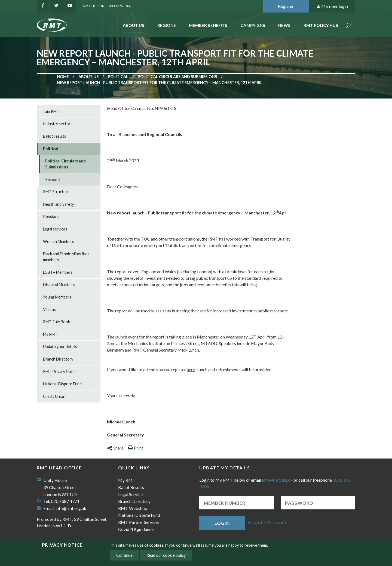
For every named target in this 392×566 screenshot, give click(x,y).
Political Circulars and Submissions (177, 77)
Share (115, 448)
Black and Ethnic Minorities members (66, 257)
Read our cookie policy (166, 555)
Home (63, 77)
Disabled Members (59, 284)
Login (222, 523)
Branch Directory (58, 359)
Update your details (60, 347)
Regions (167, 25)
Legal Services (131, 494)
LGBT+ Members (58, 272)
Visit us (49, 310)
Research (53, 179)
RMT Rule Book (56, 322)
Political (118, 77)
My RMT (50, 334)
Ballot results (55, 136)
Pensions (51, 216)
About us (88, 77)
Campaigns (253, 25)
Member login (332, 6)
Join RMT (51, 111)
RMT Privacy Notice (60, 372)
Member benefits (208, 25)
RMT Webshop (133, 508)
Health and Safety (58, 204)
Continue (124, 555)
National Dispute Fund (62, 384)
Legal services (55, 229)
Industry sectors (58, 124)
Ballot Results (131, 487)
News (284, 25)
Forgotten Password (267, 522)
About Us (134, 25)
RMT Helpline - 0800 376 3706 (107, 6)
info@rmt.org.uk (71, 508)
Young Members (57, 297)
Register (286, 6)
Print (135, 448)
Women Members (59, 242)
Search (348, 26)
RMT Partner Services (139, 522)
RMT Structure (56, 192)
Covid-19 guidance (136, 529)
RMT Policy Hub (321, 25)
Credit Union (54, 396)
